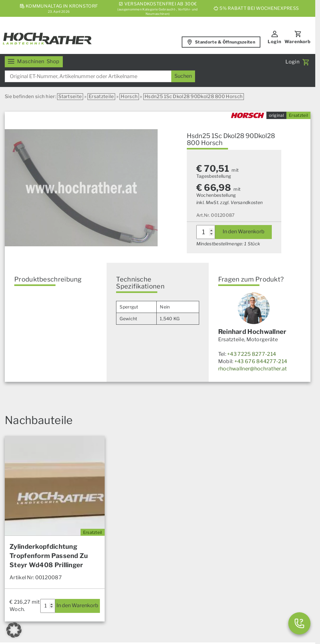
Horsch (129, 96)
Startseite (70, 96)
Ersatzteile (101, 96)
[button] (14, 630)
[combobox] (100, 76)
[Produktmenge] (206, 232)
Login (274, 41)
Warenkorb (298, 41)
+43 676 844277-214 (261, 361)
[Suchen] (183, 76)
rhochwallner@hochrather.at (253, 369)
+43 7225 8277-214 (251, 354)
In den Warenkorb (244, 232)
